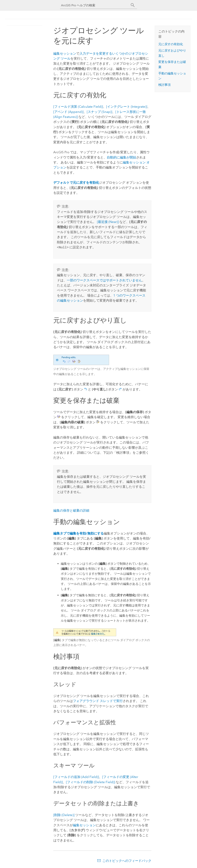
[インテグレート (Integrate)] (127, 107)
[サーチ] (133, 5)
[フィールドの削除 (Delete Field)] (91, 782)
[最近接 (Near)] (108, 222)
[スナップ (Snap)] (99, 112)
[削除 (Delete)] (64, 815)
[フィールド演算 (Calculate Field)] (78, 107)
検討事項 (164, 85)
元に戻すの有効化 (171, 44)
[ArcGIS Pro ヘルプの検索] (95, 5)
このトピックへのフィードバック (127, 860)
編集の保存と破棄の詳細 (71, 510)
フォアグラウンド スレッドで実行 (98, 700)
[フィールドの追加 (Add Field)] (76, 776)
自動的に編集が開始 (121, 157)
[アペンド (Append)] (68, 112)
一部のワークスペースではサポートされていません (104, 280)
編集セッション (65, 53)
